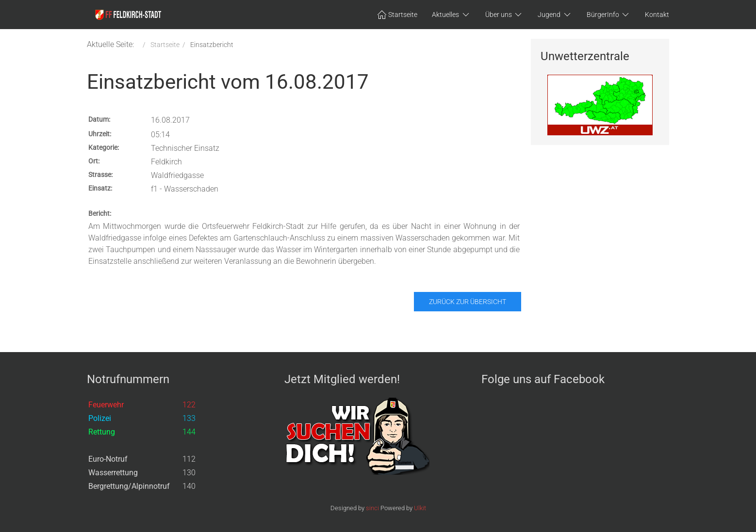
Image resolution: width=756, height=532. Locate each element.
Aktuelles (451, 15)
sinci (372, 508)
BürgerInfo (609, 15)
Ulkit (420, 508)
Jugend (555, 15)
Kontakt (657, 15)
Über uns (504, 15)
